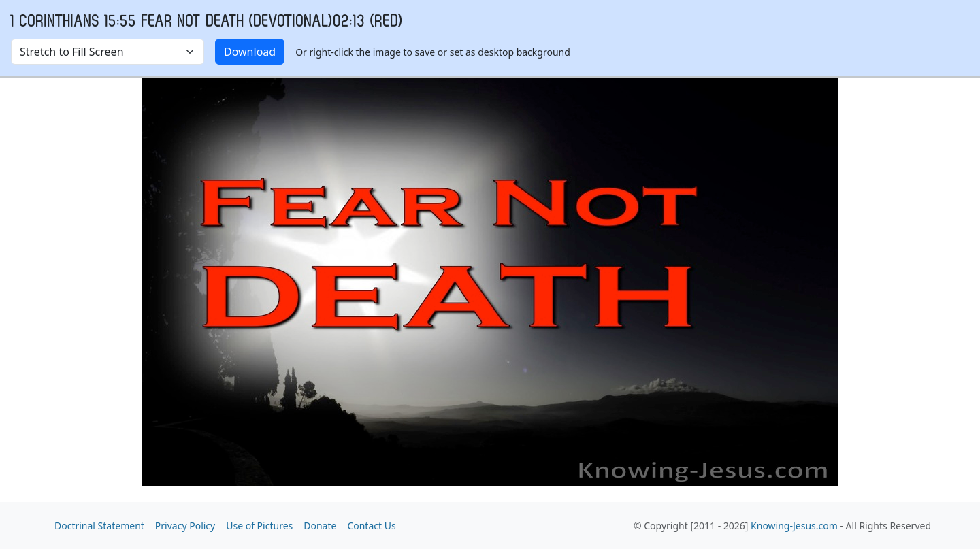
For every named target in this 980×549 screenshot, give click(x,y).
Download (250, 52)
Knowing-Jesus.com (794, 526)
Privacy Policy (185, 526)
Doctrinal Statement (99, 526)
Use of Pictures (259, 526)
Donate (320, 526)
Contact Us (371, 526)
